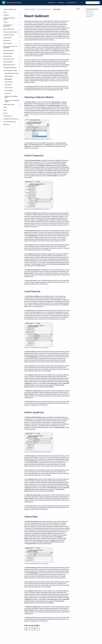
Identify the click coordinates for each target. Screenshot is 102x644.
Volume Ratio (89, 17)
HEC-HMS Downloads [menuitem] (71, 3)
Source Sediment (8, 85)
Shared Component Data (9, 29)
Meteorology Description (9, 50)
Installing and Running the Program (9, 19)
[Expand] (19, 15)
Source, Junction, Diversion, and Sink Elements (10, 47)
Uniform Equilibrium (90, 15)
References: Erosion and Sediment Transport (12, 101)
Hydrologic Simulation (8, 53)
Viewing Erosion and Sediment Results (11, 97)
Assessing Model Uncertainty (10, 68)
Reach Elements (7, 41)
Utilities (5, 107)
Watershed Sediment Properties (11, 73)
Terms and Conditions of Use (10, 122)
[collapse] (19, 71)
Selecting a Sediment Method (92, 9)
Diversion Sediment (9, 91)
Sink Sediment (8, 93)
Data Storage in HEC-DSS (9, 105)
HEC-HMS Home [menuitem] (52, 3)
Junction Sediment (9, 88)
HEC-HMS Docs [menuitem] (61, 3)
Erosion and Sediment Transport (10, 71)
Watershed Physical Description (10, 32)
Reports (5, 110)
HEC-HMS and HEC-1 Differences (11, 119)
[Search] (93, 3)
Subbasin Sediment (9, 76)
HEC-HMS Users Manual (14, 3)
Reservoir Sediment (9, 82)
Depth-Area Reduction (8, 62)
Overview (5, 22)
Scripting (5, 113)
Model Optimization (8, 56)
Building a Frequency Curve (9, 65)
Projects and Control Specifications (8, 26)
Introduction (6, 15)
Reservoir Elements (8, 43)
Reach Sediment (8, 79)
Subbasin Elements (8, 38)
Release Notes (7, 125)
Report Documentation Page (10, 9)
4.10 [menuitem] (82, 3)
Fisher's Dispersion (90, 11)
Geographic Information (9, 35)
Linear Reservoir (89, 13)
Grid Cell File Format (8, 116)
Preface (5, 12)
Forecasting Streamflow (9, 59)
